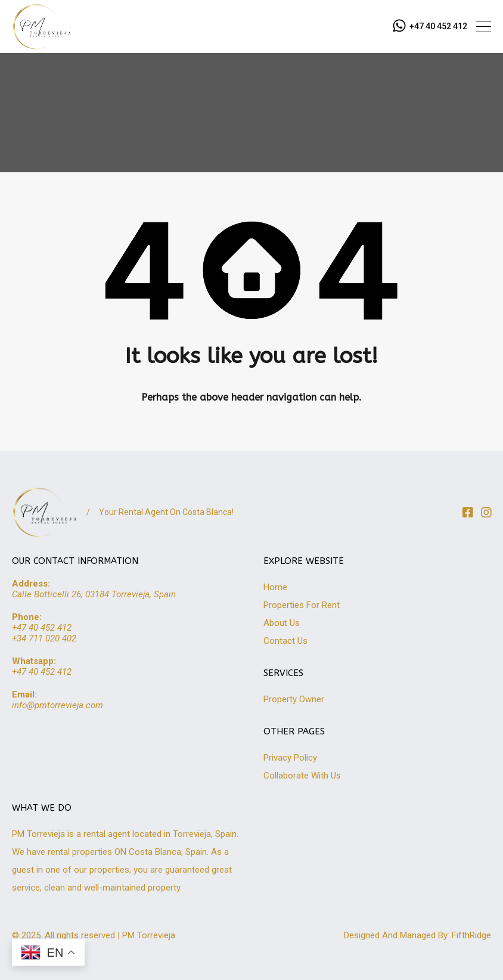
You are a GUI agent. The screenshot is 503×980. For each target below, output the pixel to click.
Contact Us (285, 641)
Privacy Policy (290, 758)
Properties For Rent (302, 605)
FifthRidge (471, 935)
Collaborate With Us (302, 776)
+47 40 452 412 (438, 26)
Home (275, 587)
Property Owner (294, 699)
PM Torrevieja (149, 935)
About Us (282, 623)
